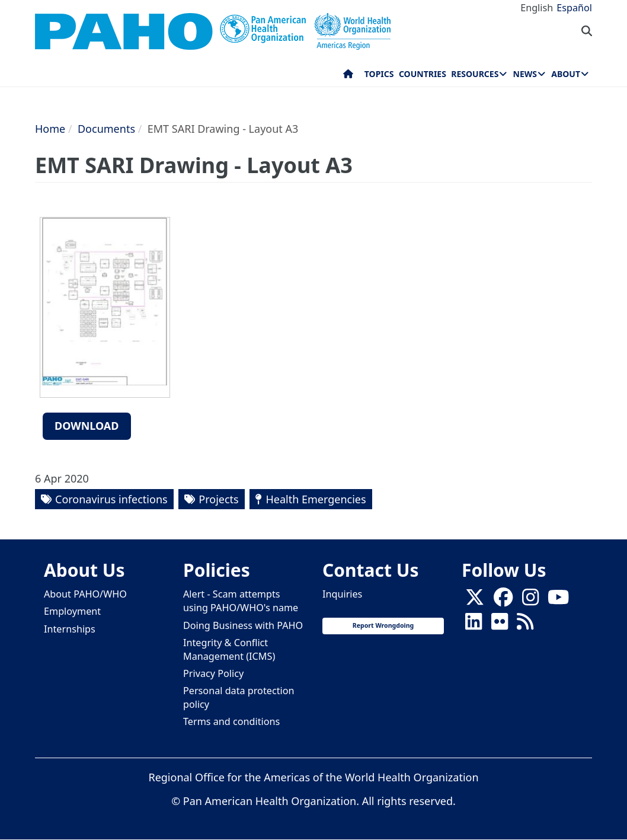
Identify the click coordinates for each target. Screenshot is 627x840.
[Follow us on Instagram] (530, 601)
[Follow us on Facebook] (503, 601)
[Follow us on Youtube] (558, 601)
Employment (72, 611)
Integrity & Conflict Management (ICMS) (229, 649)
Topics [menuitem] (379, 74)
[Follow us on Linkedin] (474, 625)
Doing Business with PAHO (243, 625)
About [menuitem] (566, 74)
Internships (70, 629)
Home (50, 129)
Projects (218, 499)
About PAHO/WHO (85, 594)
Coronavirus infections (111, 499)
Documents (106, 129)
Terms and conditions (231, 721)
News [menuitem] (525, 74)
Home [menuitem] (348, 76)
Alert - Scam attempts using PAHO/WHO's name (241, 601)
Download (87, 426)
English (537, 8)
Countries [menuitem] (423, 74)
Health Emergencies (316, 499)
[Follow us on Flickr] (500, 625)
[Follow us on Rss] (525, 625)
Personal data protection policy (239, 697)
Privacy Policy (213, 673)
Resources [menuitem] (475, 74)
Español (574, 8)
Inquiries (342, 594)
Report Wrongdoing (383, 625)
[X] (475, 601)
